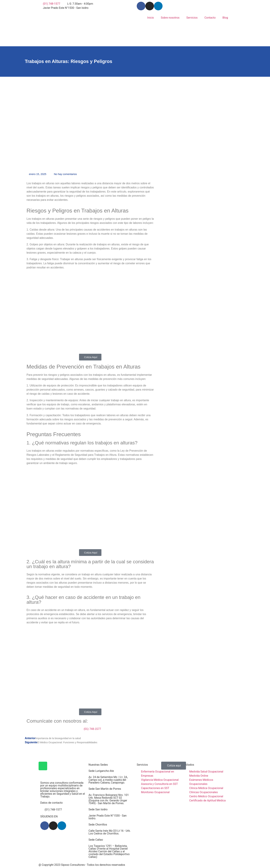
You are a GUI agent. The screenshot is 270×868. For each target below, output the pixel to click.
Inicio (150, 18)
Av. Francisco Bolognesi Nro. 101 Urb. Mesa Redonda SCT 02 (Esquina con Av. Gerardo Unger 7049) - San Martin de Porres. (109, 799)
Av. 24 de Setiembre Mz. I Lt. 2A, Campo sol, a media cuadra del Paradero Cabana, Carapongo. (108, 780)
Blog (225, 18)
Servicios (192, 18)
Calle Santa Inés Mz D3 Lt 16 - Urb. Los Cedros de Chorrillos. (110, 832)
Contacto (210, 18)
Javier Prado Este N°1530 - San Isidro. (108, 817)
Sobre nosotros (170, 18)
